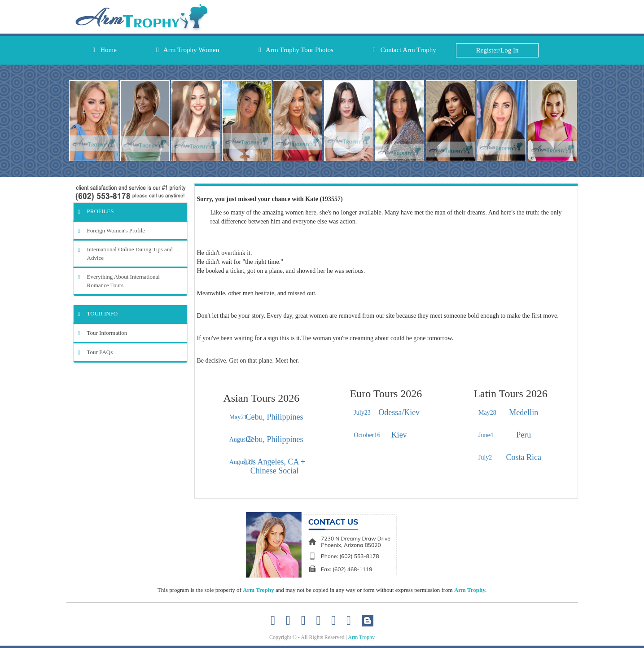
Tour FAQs (96, 352)
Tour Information (103, 333)
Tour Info (98, 313)
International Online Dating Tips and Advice (125, 254)
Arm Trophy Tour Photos (296, 50)
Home (105, 50)
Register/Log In (497, 50)
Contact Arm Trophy (405, 50)
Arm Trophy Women (188, 50)
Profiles (96, 211)
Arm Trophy (258, 590)
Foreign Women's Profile (112, 230)
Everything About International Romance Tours (119, 281)
